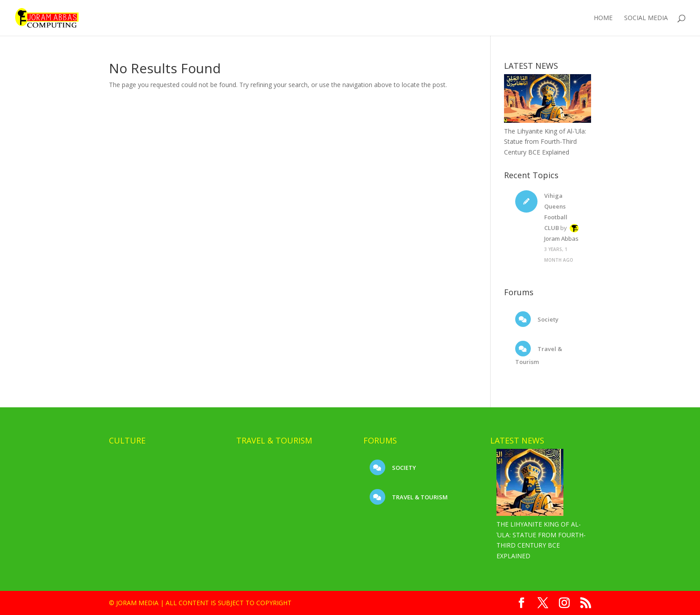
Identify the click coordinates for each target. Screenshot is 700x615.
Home (603, 18)
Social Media (646, 18)
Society (547, 319)
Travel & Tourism (419, 497)
